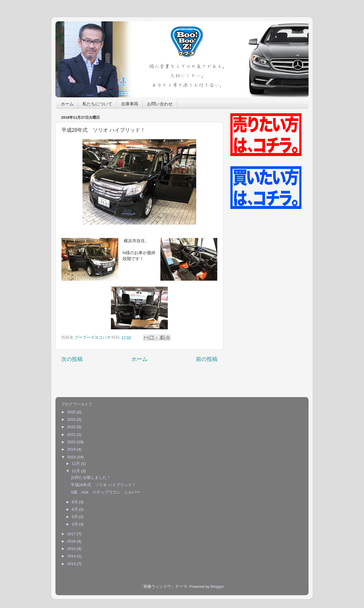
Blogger (217, 587)
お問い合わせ (160, 104)
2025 (72, 412)
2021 (72, 435)
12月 (76, 464)
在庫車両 (130, 104)
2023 (72, 419)
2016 (72, 541)
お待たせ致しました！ (91, 477)
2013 (72, 564)
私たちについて (97, 104)
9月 (75, 502)
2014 (72, 556)
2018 (72, 457)
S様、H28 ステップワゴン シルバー (106, 492)
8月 (75, 509)
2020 (72, 442)
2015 (72, 549)
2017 (72, 534)
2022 (72, 427)
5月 (75, 517)
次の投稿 (72, 359)
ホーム (67, 104)
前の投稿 (207, 359)
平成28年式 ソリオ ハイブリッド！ (103, 485)
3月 (75, 524)
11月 (76, 471)
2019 (72, 449)
